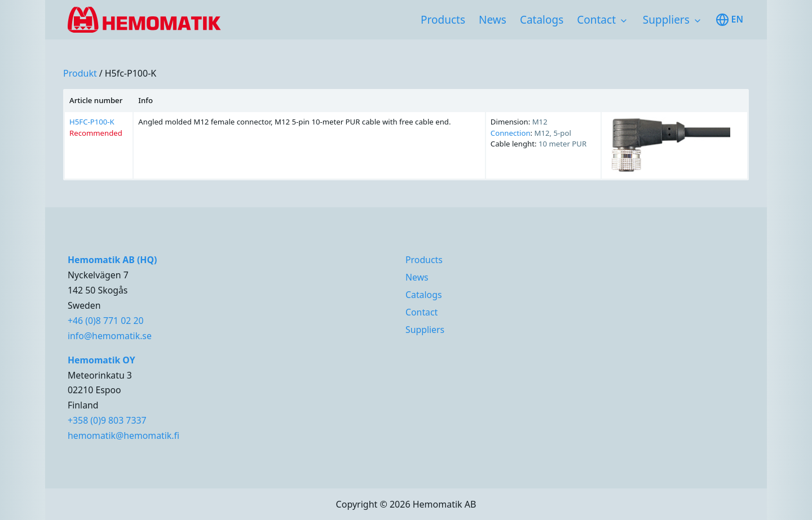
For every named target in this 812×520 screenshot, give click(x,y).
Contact (596, 20)
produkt (80, 73)
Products (443, 20)
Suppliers (666, 20)
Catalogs (542, 20)
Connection (511, 133)
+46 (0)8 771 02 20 (106, 321)
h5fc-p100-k (131, 73)
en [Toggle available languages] (729, 20)
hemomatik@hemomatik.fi (123, 435)
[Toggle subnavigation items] (624, 21)
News (493, 20)
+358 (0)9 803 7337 (107, 420)
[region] (406, 135)
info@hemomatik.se (110, 336)
